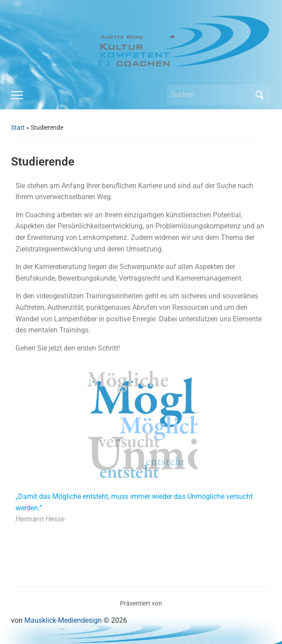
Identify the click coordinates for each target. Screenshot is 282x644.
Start (18, 127)
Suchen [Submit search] (260, 95)
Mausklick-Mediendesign (63, 620)
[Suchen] (211, 95)
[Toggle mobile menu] (17, 95)
